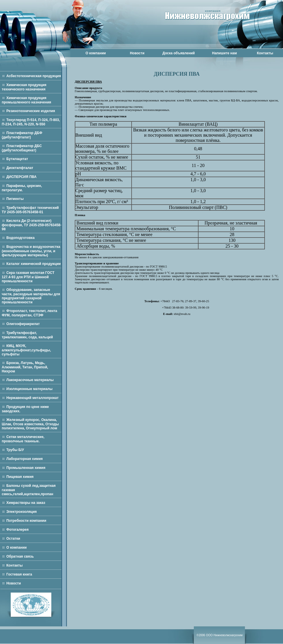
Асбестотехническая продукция (34, 76)
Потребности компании (26, 521)
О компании (96, 53)
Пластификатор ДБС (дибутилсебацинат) (22, 148)
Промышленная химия (26, 468)
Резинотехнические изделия (31, 111)
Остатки (13, 539)
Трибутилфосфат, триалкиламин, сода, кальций (27, 335)
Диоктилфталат (20, 168)
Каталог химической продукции (34, 264)
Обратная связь (20, 556)
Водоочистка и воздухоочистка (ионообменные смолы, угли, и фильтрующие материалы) (31, 251)
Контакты (265, 53)
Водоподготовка (20, 238)
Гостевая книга (19, 574)
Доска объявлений (179, 53)
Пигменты (15, 199)
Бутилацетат (17, 159)
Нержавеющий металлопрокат (32, 398)
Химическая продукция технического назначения (24, 87)
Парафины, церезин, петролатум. (22, 188)
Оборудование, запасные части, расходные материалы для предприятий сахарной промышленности (31, 296)
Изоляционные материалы (29, 389)
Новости (137, 53)
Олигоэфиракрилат (23, 324)
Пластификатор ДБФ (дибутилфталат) (22, 135)
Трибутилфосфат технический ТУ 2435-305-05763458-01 (30, 210)
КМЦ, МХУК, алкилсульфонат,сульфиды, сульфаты (26, 350)
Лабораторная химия (25, 459)
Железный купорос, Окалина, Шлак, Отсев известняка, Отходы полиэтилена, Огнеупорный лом (30, 424)
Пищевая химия (20, 477)
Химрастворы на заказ (26, 503)
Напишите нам (224, 53)
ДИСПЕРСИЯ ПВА (21, 177)
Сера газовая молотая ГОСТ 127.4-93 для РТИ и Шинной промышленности (28, 277)
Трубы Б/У (15, 450)
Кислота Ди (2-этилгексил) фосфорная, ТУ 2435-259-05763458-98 (32, 225)
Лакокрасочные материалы (30, 380)
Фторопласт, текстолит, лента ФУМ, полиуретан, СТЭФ (29, 313)
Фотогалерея (17, 530)
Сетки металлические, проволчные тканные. (23, 439)
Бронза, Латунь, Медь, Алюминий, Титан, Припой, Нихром (25, 367)
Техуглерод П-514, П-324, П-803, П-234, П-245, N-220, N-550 (31, 122)
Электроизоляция (21, 512)
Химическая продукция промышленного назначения (26, 100)
